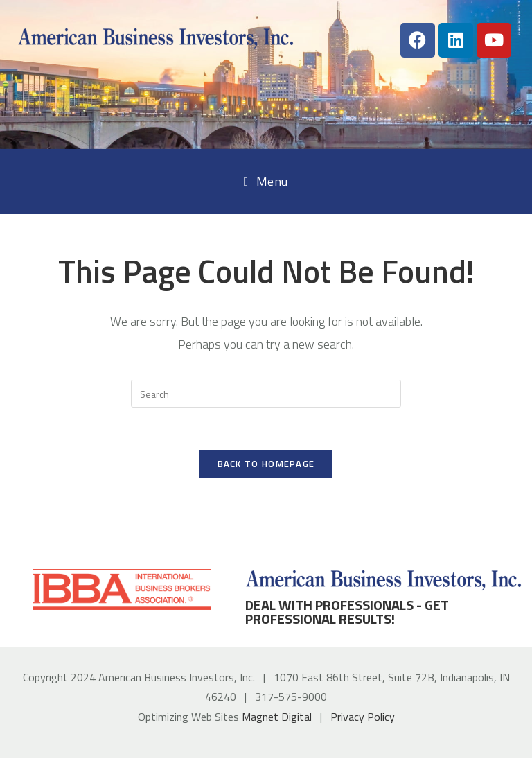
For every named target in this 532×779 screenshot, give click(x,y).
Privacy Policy (363, 717)
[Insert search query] (266, 394)
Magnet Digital (277, 717)
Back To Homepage (266, 464)
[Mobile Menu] (266, 182)
